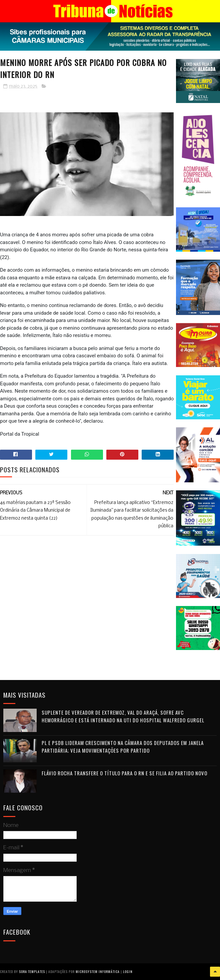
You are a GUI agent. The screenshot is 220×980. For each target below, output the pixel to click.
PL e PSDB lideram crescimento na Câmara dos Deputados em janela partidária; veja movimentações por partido (123, 746)
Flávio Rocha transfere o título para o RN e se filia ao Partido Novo (124, 773)
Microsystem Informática (98, 971)
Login (128, 971)
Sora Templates (32, 971)
